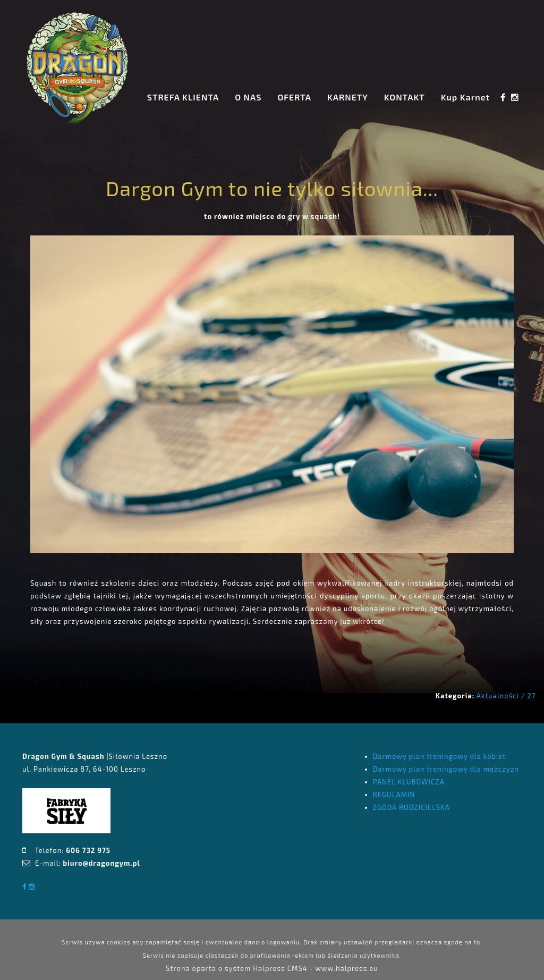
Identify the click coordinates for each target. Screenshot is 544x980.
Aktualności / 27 (506, 696)
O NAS (248, 97)
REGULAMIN (394, 795)
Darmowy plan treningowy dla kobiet (439, 756)
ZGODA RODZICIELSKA (411, 807)
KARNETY (348, 97)
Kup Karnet (465, 97)
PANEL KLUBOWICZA (409, 782)
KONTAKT (405, 97)
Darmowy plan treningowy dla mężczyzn (446, 769)
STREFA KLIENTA (183, 97)
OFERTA (294, 97)
